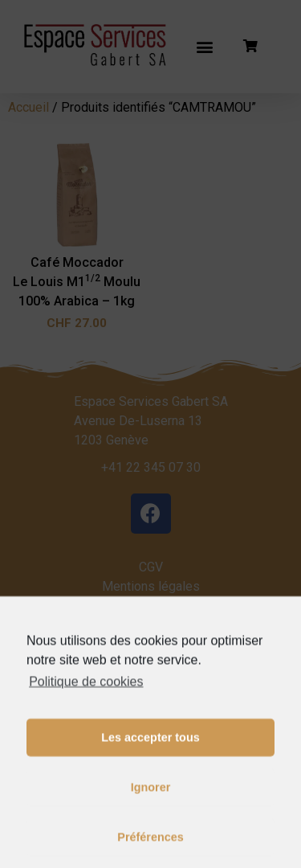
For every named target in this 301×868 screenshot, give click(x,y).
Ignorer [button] (151, 827)
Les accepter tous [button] (150, 777)
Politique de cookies (86, 721)
